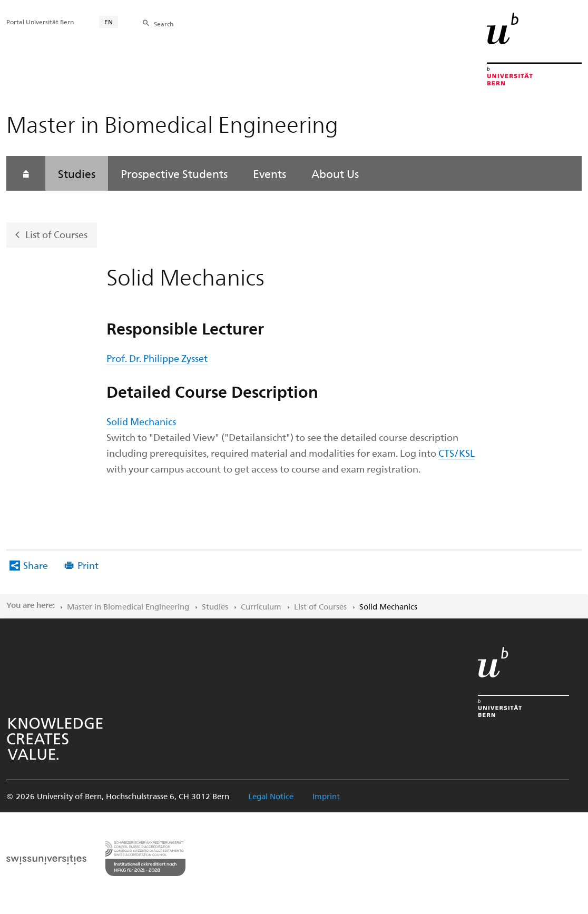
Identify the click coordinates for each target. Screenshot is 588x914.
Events (269, 173)
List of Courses (56, 234)
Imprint (326, 796)
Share (36, 565)
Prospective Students (174, 173)
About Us (335, 173)
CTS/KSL (457, 453)
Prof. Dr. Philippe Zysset (157, 358)
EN (109, 22)
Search (164, 24)
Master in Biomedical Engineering (128, 606)
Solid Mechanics (141, 421)
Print (88, 565)
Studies (77, 173)
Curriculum (261, 606)
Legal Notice (271, 796)
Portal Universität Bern (40, 22)
